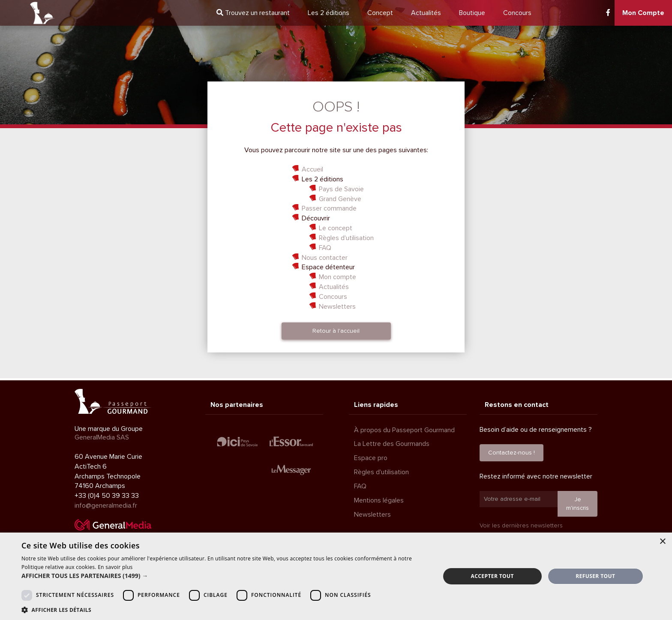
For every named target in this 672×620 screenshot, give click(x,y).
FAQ (325, 248)
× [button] (662, 542)
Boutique (472, 13)
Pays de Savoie (341, 189)
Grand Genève (340, 199)
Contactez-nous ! (511, 453)
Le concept (336, 228)
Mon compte (337, 277)
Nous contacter (325, 258)
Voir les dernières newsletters (521, 525)
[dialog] (336, 576)
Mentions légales (379, 500)
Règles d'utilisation (346, 238)
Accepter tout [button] (492, 576)
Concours (517, 13)
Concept (380, 13)
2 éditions (328, 13)
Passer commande (329, 208)
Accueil (312, 169)
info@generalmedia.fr (106, 506)
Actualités (426, 13)
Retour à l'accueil (336, 331)
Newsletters (337, 307)
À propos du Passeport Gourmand (404, 430)
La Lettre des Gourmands (392, 444)
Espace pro (371, 458)
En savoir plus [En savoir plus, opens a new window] (115, 567)
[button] (225, 576)
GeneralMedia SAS (102, 437)
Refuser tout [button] (595, 576)
